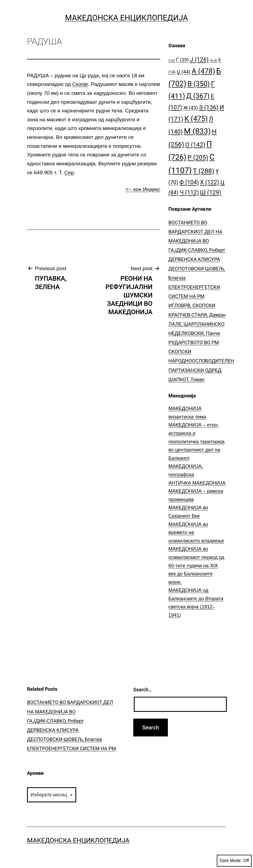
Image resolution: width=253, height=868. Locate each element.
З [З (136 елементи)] (209, 107)
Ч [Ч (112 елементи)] (189, 192)
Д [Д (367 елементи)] (198, 96)
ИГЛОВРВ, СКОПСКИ (192, 305)
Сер (69, 172)
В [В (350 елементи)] (199, 84)
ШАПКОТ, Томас (187, 379)
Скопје (80, 84)
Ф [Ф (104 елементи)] (189, 182)
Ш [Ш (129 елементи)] (211, 192)
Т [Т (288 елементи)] (204, 171)
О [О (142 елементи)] (195, 145)
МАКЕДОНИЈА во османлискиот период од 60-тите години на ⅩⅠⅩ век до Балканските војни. (196, 565)
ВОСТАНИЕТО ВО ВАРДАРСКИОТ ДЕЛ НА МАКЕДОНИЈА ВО (195, 232)
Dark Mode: (234, 861)
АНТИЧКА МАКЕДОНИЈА (197, 483)
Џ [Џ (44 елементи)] (184, 72)
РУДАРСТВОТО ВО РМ (194, 342)
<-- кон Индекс (143, 189)
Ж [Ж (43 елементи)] (191, 108)
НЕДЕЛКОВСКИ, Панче (194, 333)
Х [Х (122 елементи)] (210, 182)
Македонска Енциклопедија (127, 18)
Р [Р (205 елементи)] (198, 157)
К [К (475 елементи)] (196, 118)
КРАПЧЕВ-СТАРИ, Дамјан (197, 315)
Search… (143, 690)
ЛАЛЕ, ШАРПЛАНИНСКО (196, 324)
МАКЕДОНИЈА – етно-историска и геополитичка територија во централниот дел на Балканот (196, 441)
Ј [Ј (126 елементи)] (199, 60)
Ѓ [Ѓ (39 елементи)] (182, 60)
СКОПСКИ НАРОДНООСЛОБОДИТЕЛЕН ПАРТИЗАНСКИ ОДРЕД (201, 361)
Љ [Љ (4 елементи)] (213, 61)
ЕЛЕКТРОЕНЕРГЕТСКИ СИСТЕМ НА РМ (71, 748)
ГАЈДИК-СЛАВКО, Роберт (197, 250)
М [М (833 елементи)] (197, 131)
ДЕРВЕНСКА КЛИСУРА (194, 259)
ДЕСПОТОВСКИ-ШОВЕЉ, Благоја (64, 739)
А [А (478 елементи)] (203, 71)
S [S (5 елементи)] (172, 61)
